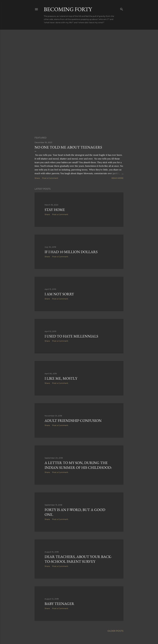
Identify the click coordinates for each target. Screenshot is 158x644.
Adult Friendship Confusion (73, 421)
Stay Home (55, 210)
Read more (117, 178)
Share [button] (37, 178)
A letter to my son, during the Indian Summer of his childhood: (78, 465)
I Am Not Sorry (59, 294)
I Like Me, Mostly (61, 378)
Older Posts (115, 631)
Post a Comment (50, 178)
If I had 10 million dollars (71, 252)
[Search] (122, 9)
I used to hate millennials (71, 336)
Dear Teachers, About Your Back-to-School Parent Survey (78, 559)
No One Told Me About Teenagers (68, 147)
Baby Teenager (59, 604)
